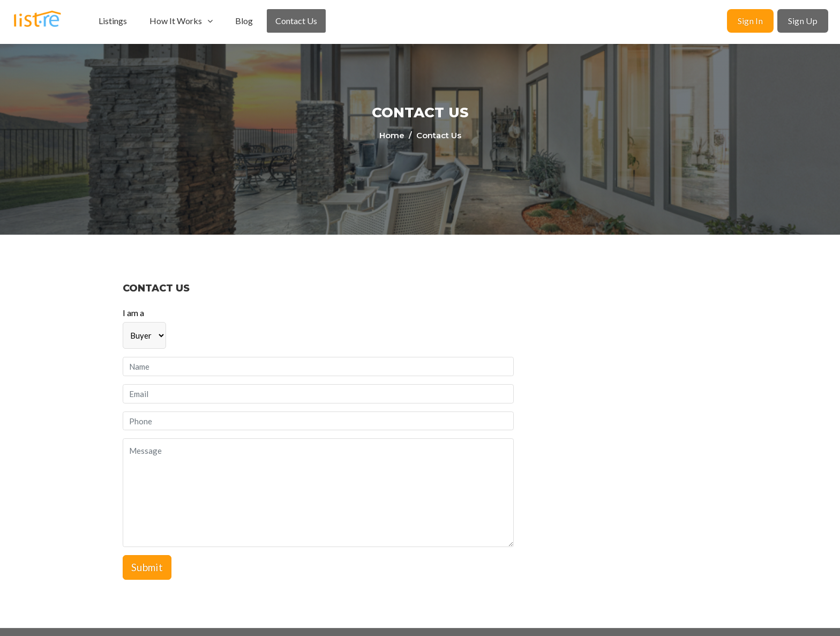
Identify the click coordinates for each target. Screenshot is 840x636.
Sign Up (803, 21)
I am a (133, 313)
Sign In (750, 21)
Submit (147, 567)
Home (393, 135)
